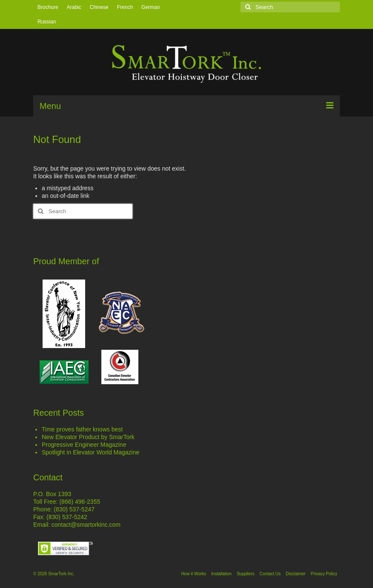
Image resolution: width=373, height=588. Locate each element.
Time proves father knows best (82, 429)
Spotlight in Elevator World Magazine (90, 452)
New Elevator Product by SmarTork (88, 437)
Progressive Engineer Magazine (84, 445)
